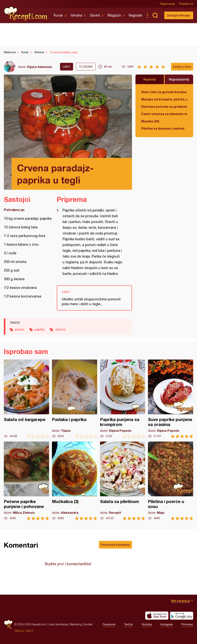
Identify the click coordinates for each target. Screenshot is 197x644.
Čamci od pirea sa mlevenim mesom (164, 114)
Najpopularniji (179, 79)
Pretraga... (155, 15)
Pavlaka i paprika (75, 399)
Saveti (95, 15)
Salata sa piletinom (123, 481)
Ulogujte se (186, 4)
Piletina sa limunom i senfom (163, 128)
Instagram (167, 624)
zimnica (60, 329)
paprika (40, 329)
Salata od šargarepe (26, 399)
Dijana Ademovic (40, 67)
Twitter (128, 624)
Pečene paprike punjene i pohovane (26, 481)
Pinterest (187, 624)
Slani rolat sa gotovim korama (164, 92)
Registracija (167, 4)
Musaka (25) (150, 121)
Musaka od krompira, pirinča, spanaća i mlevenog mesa (164, 99)
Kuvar (58, 15)
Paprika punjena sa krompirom (123, 399)
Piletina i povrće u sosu (171, 481)
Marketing (76, 624)
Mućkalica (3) (75, 481)
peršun (20, 329)
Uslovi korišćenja (58, 624)
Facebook (109, 624)
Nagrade (135, 15)
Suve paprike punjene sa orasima (171, 399)
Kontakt (88, 624)
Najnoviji (150, 79)
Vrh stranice (181, 601)
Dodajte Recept (179, 15)
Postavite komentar (115, 545)
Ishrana (76, 15)
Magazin (114, 15)
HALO (29, 631)
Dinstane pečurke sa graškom (164, 107)
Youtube (147, 624)
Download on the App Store (157, 616)
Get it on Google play (182, 616)
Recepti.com (26, 14)
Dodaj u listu (182, 67)
